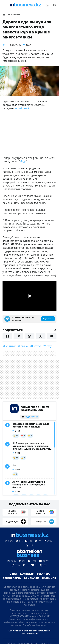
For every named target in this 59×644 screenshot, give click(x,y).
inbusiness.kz (23, 108)
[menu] (4, 5)
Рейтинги (49, 578)
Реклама (43, 574)
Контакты (27, 574)
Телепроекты (12, 578)
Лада (23, 161)
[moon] (47, 5)
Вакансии (32, 578)
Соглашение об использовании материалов (29, 632)
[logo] (26, 5)
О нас (13, 574)
